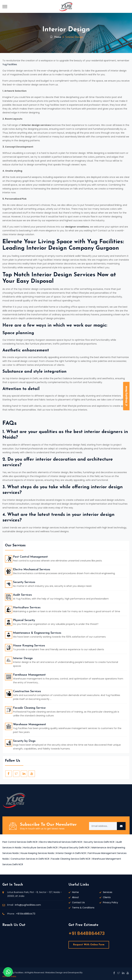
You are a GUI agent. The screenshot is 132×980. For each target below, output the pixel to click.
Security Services (24, 582)
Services (108, 892)
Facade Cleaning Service (29, 708)
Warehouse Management (30, 724)
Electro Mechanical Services (32, 570)
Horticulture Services (27, 608)
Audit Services (22, 595)
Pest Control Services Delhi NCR (20, 842)
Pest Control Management (30, 557)
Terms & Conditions (83, 908)
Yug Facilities (10, 64)
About (75, 897)
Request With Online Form (89, 945)
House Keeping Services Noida (37, 853)
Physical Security (24, 620)
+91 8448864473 (26, 914)
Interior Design (23, 658)
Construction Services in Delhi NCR (30, 859)
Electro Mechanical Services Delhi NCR (61, 842)
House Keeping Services (29, 646)
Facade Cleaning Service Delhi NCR (71, 859)
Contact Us (78, 902)
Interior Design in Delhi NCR (71, 853)
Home (56, 37)
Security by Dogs (24, 741)
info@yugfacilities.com (28, 905)
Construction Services (27, 691)
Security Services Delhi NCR (99, 842)
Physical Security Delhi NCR (75, 848)
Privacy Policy (110, 902)
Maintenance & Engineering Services (37, 633)
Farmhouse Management (29, 675)
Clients (107, 897)
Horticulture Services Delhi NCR (40, 848)
